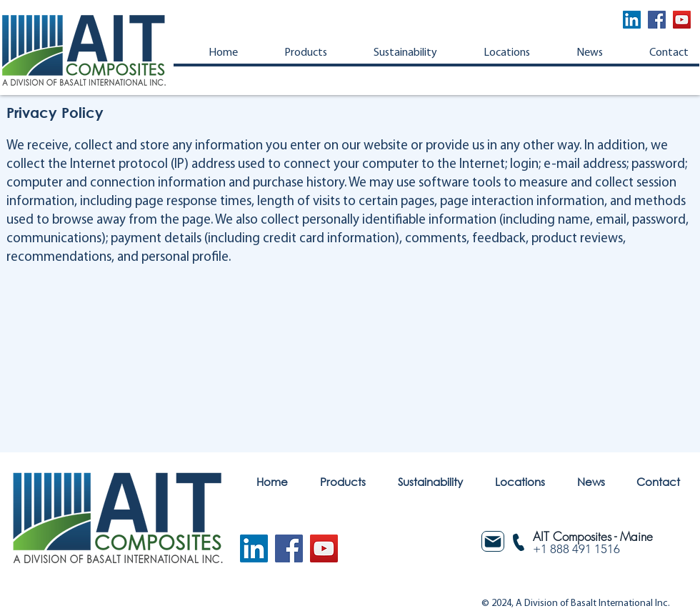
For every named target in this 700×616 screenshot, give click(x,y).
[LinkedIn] (632, 20)
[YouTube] (682, 20)
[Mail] (493, 541)
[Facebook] (657, 20)
